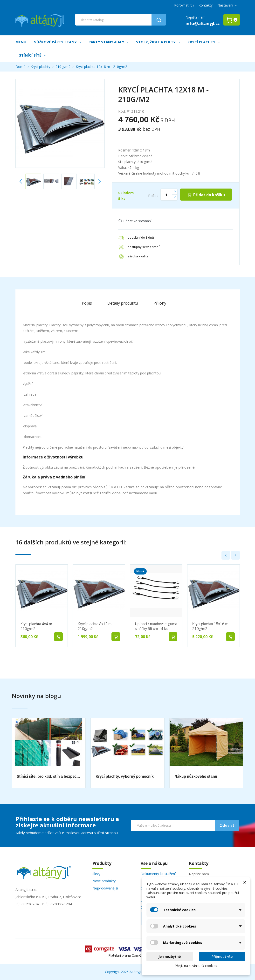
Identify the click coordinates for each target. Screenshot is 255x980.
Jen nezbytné (170, 957)
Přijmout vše (222, 957)
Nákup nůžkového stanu (196, 776)
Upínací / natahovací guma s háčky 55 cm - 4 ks (156, 626)
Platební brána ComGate (127, 955)
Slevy (96, 874)
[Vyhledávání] (121, 20)
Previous (21, 181)
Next (99, 181)
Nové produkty (104, 881)
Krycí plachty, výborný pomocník (125, 776)
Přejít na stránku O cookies (196, 966)
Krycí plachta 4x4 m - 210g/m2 (38, 626)
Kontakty (206, 5)
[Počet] (166, 195)
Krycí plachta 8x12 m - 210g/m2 (96, 626)
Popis (87, 303)
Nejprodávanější (105, 888)
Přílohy (160, 303)
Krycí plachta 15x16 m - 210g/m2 (211, 626)
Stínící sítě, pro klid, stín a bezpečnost (49, 776)
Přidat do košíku (209, 195)
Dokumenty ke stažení (158, 874)
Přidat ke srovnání (135, 221)
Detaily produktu (123, 303)
